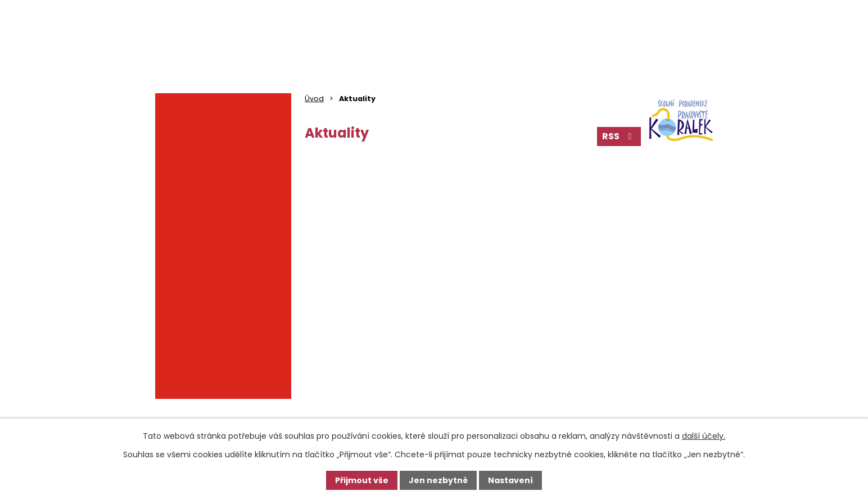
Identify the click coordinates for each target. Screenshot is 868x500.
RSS (619, 136)
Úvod (314, 99)
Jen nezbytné (438, 480)
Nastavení (510, 480)
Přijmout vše (362, 480)
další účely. (704, 436)
